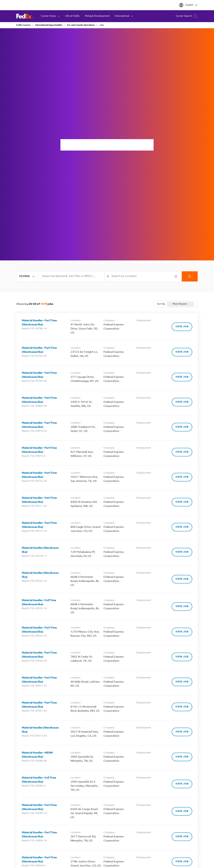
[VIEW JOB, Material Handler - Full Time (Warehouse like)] (182, 607)
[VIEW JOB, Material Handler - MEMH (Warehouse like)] (182, 757)
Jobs (102, 25)
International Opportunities (49, 25)
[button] (176, 276)
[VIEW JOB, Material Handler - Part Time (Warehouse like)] (182, 327)
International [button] (124, 16)
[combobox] (71, 276)
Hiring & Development (97, 16)
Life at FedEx (72, 16)
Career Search (187, 16)
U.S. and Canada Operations (81, 25)
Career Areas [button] (50, 16)
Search (190, 276)
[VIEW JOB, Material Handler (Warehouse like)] (182, 552)
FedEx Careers (23, 25)
